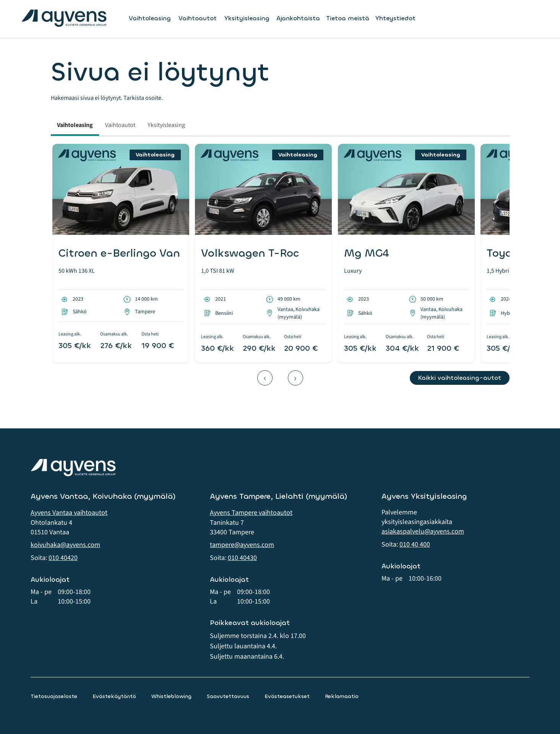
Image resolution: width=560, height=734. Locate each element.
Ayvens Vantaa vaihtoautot (69, 513)
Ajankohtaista (298, 18)
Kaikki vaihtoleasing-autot (459, 378)
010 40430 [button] (242, 558)
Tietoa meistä (348, 18)
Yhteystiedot (395, 18)
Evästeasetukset (287, 696)
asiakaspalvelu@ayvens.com (423, 531)
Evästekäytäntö (114, 696)
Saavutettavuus (228, 696)
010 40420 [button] (63, 558)
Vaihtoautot (198, 18)
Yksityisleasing (247, 18)
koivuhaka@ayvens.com (65, 545)
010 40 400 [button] (415, 544)
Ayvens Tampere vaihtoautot (251, 513)
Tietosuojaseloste (54, 696)
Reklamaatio (342, 696)
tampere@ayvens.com (242, 545)
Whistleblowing (171, 696)
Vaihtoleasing (150, 18)
